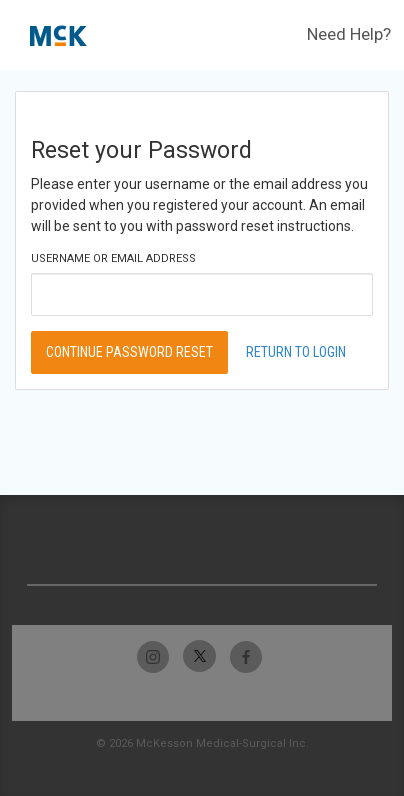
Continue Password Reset (129, 352)
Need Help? (349, 34)
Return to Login (296, 352)
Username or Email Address (113, 258)
